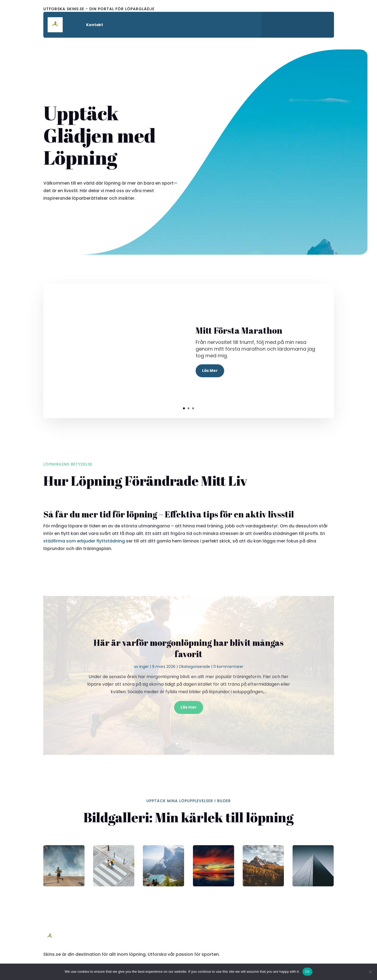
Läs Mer (210, 371)
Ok (307, 972)
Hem (75, 25)
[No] (370, 972)
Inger (144, 676)
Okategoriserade (194, 676)
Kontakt (95, 25)
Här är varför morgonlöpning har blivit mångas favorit (188, 658)
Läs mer (189, 717)
